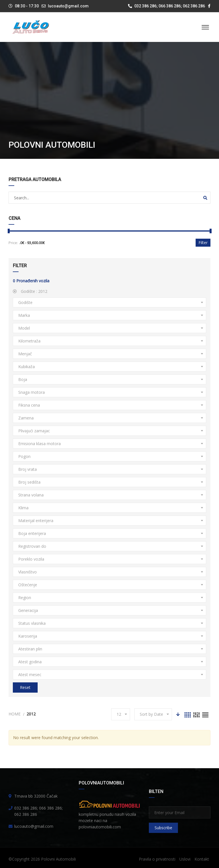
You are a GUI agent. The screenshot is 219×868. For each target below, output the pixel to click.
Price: (13, 243)
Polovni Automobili (58, 859)
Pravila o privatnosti (157, 859)
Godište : (30, 291)
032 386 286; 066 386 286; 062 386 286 (167, 6)
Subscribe (163, 828)
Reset (25, 687)
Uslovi (185, 859)
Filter (203, 243)
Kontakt (202, 859)
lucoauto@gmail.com (68, 6)
